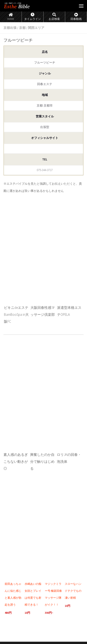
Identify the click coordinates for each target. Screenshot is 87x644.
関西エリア (36, 28)
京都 (22, 28)
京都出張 (10, 28)
